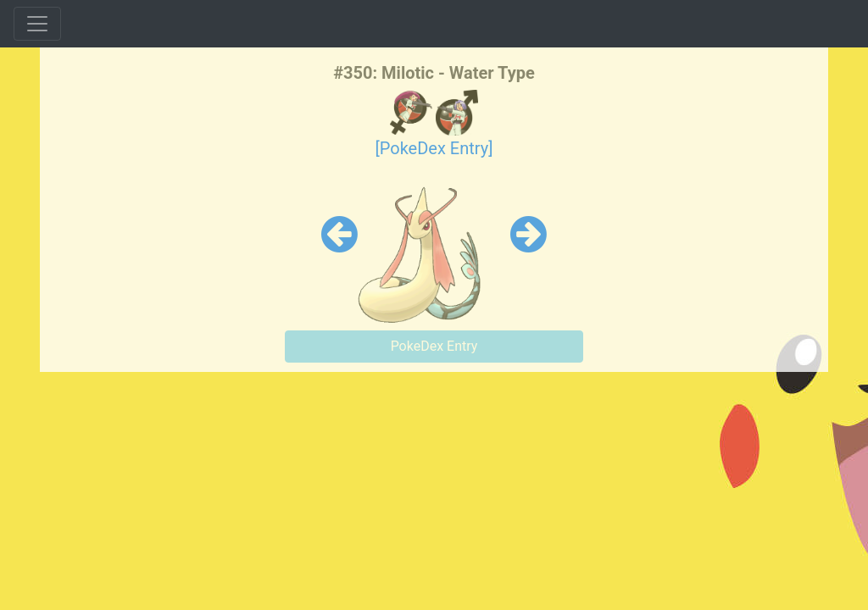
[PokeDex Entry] (434, 148)
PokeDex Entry (434, 346)
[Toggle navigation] (37, 24)
